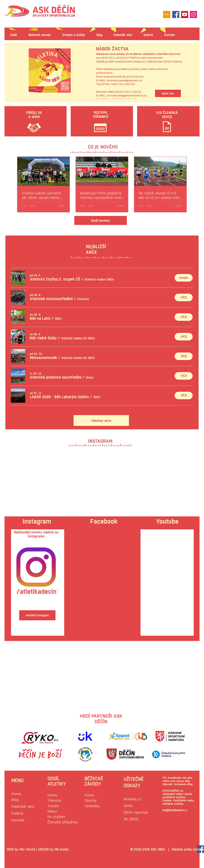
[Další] (181, 71)
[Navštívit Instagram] (37, 615)
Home (16, 794)
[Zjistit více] (168, 93)
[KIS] (167, 14)
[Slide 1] (103, 91)
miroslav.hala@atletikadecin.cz (127, 96)
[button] (55, 279)
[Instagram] (193, 14)
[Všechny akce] (101, 421)
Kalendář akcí (23, 807)
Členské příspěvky (63, 822)
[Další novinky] (101, 220)
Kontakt (18, 820)
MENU (17, 781)
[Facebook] (176, 14)
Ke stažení (56, 817)
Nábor (52, 811)
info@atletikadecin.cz (175, 810)
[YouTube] (185, 14)
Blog (15, 800)
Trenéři (53, 806)
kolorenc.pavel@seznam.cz (124, 81)
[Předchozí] (25, 71)
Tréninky (54, 801)
